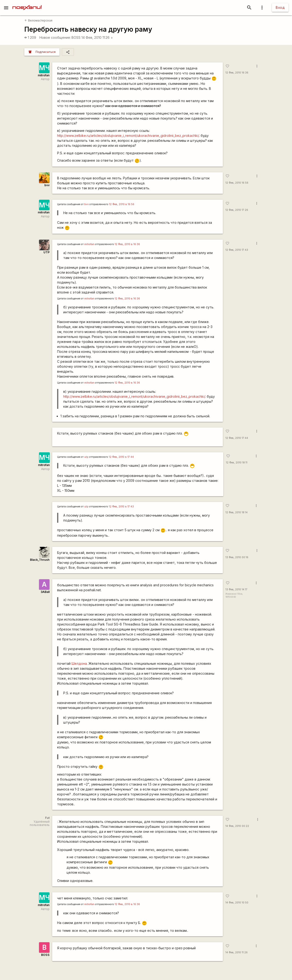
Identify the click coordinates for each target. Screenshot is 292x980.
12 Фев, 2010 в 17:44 (121, 457)
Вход (280, 7)
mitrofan (44, 75)
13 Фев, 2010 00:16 (237, 557)
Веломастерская (38, 20)
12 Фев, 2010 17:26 (237, 210)
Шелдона (79, 663)
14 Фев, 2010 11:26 (97, 37)
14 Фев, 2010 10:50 (237, 903)
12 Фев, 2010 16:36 (237, 73)
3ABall (45, 592)
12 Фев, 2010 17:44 (237, 438)
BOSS (76, 37)
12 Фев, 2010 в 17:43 (121, 507)
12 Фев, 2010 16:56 (237, 183)
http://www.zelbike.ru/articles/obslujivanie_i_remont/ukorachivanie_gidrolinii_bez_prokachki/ (128, 136)
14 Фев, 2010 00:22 (237, 826)
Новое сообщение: (55, 37)
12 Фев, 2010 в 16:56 (122, 204)
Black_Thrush (40, 560)
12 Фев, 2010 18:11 (237, 463)
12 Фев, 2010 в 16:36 (127, 244)
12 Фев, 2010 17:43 (237, 250)
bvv (47, 185)
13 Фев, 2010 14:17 (236, 589)
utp (86, 457)
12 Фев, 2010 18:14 (237, 512)
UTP (47, 252)
